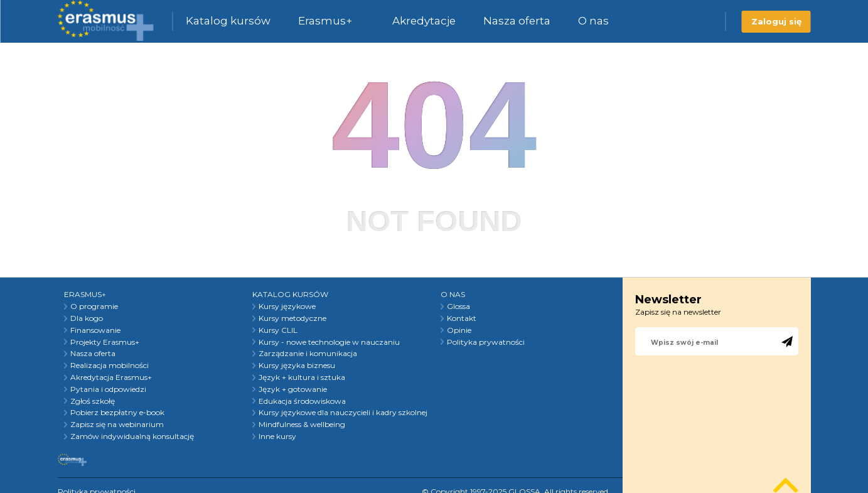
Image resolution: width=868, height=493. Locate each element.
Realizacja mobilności (110, 366)
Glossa (458, 306)
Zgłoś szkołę (93, 401)
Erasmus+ (325, 21)
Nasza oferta (517, 21)
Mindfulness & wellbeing (302, 425)
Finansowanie (95, 330)
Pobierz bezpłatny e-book (117, 413)
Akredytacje (424, 21)
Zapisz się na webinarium (117, 425)
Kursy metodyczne (292, 318)
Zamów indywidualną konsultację (132, 436)
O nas (593, 21)
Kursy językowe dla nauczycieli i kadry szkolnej (343, 413)
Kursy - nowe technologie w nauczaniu (329, 342)
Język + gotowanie (293, 389)
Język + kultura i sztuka (302, 377)
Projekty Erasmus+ (105, 342)
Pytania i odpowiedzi (108, 389)
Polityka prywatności (486, 342)
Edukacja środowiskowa (302, 401)
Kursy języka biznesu (297, 366)
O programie (94, 306)
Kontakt (462, 318)
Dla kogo (87, 318)
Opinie (459, 330)
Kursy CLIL (278, 330)
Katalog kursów (228, 21)
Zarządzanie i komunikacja (308, 354)
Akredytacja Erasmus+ (111, 377)
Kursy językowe (287, 306)
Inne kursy (277, 436)
